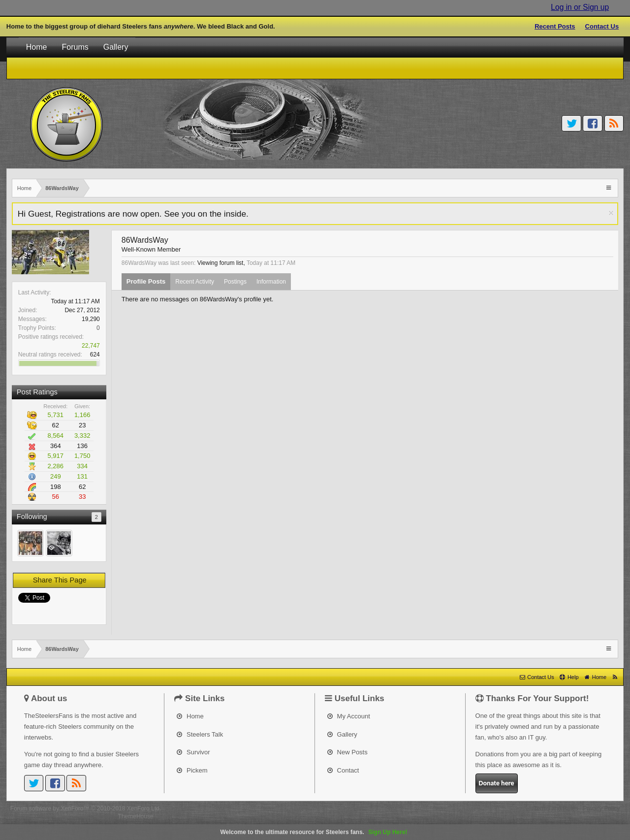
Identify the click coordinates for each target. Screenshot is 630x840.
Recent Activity (195, 282)
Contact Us (602, 26)
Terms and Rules (556, 808)
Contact (343, 770)
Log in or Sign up (580, 7)
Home (37, 47)
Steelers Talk (200, 734)
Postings (235, 282)
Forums (75, 47)
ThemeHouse (136, 816)
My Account (349, 716)
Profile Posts (146, 281)
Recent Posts (555, 26)
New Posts (347, 752)
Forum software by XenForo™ (86, 808)
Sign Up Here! (388, 832)
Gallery (116, 47)
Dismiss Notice (611, 213)
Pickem (192, 770)
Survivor (193, 752)
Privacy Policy (602, 808)
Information (271, 282)
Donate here (497, 783)
